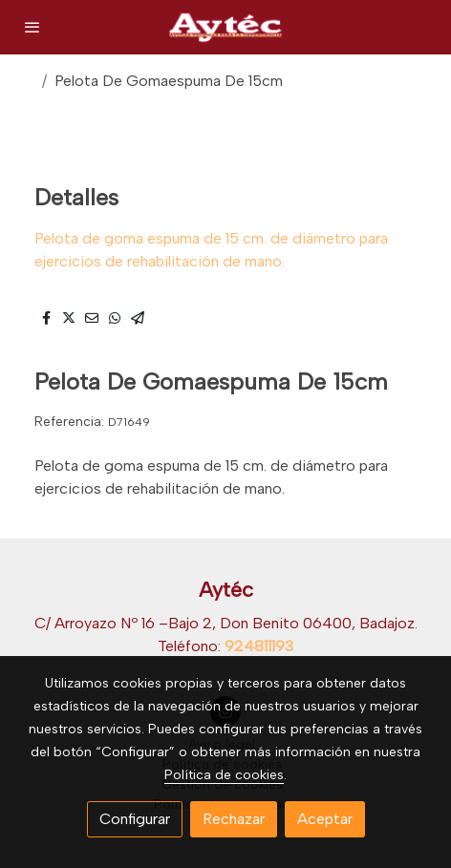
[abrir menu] (32, 27)
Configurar (135, 819)
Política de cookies (224, 775)
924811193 (259, 646)
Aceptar (325, 819)
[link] (225, 27)
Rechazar (234, 819)
